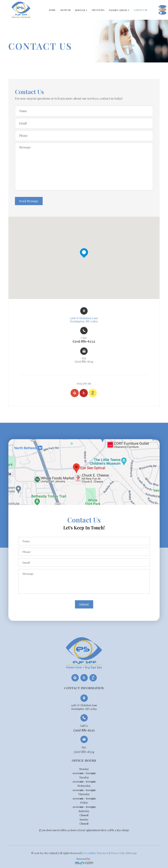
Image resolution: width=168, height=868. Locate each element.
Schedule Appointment (148, 11)
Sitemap (132, 854)
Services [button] (67, 10)
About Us (51, 10)
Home (38, 10)
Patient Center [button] (105, 10)
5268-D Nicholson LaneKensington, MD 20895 (84, 708)
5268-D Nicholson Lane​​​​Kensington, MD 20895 (84, 320)
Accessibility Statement (96, 854)
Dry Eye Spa (84, 10)
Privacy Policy (118, 854)
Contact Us (126, 10)
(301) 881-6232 (84, 731)
